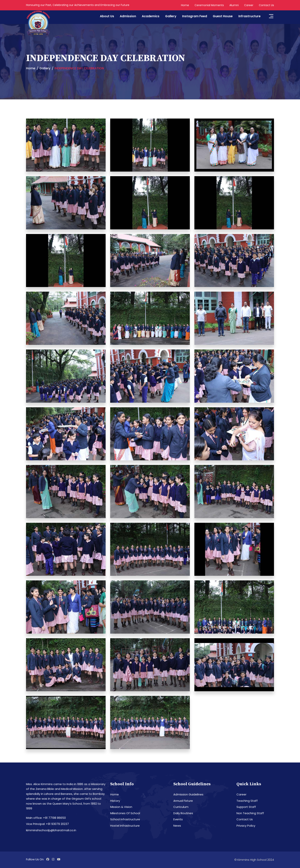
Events (178, 819)
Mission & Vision (121, 807)
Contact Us (266, 5)
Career (249, 5)
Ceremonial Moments (209, 5)
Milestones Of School (125, 813)
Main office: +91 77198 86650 (46, 818)
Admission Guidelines (188, 794)
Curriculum (181, 807)
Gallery (171, 16)
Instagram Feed (195, 16)
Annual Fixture (183, 801)
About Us (107, 16)
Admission (128, 16)
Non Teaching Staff (250, 813)
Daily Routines (183, 813)
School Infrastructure (125, 819)
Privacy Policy (246, 826)
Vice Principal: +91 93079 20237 (47, 824)
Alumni (234, 5)
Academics (151, 16)
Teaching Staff (247, 801)
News (177, 826)
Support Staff (246, 807)
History (115, 801)
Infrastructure (249, 16)
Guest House (223, 16)
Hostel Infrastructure (125, 826)
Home (185, 5)
